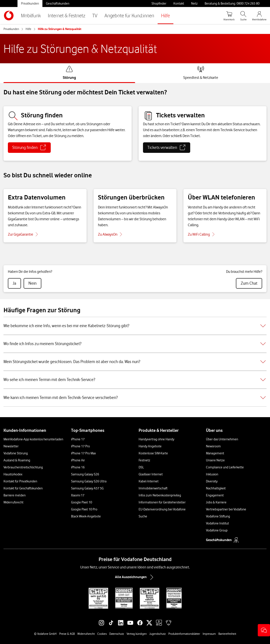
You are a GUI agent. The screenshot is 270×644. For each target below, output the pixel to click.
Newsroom (213, 446)
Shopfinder (159, 4)
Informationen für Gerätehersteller (162, 502)
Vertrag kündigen (137, 634)
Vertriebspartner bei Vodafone (226, 509)
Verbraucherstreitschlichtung (23, 467)
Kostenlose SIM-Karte (153, 453)
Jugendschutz (158, 634)
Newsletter (11, 446)
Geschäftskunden (58, 4)
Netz (194, 4)
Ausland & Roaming (17, 460)
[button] (264, 630)
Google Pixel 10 (82, 502)
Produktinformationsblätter (184, 634)
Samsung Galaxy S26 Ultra (89, 481)
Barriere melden (15, 495)
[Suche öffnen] (243, 16)
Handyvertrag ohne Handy (156, 439)
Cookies (102, 634)
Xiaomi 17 (78, 495)
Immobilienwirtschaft (153, 488)
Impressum (209, 634)
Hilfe (165, 15)
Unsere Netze (215, 460)
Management (215, 453)
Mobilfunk (31, 15)
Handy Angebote (150, 446)
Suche (143, 516)
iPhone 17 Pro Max (83, 453)
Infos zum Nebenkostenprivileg (160, 495)
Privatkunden (30, 4)
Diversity (212, 481)
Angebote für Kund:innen (129, 15)
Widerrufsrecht (13, 502)
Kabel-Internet (149, 481)
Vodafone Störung (16, 453)
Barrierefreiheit (227, 634)
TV (95, 15)
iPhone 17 (78, 439)
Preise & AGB (67, 634)
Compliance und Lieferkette (225, 467)
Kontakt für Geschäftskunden (23, 488)
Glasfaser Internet (151, 474)
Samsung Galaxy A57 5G (87, 488)
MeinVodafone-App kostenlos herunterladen (33, 439)
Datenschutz (117, 634)
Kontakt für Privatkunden (20, 481)
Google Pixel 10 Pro (84, 509)
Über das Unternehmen (222, 439)
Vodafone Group (217, 530)
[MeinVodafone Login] (259, 16)
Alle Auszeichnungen (135, 577)
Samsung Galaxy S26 (85, 474)
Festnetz (144, 460)
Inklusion (212, 474)
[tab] (69, 73)
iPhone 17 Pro (80, 446)
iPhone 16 (78, 467)
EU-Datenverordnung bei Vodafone (162, 509)
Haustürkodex (13, 474)
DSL (141, 467)
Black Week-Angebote (86, 516)
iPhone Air (78, 460)
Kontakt (179, 4)
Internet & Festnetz (67, 15)
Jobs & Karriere (216, 502)
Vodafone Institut (217, 523)
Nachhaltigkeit (216, 488)
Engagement (215, 495)
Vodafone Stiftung (218, 516)
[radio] (14, 283)
